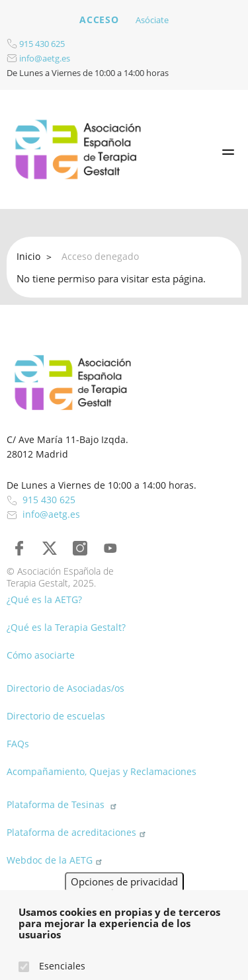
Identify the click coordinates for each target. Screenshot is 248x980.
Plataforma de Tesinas (63, 804)
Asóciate (152, 20)
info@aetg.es (38, 58)
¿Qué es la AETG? (44, 599)
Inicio (28, 256)
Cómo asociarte (41, 655)
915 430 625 (36, 44)
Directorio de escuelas (56, 716)
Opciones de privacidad (124, 895)
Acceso (99, 20)
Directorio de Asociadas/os (65, 688)
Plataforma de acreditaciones (78, 832)
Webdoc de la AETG (56, 860)
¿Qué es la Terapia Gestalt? (66, 627)
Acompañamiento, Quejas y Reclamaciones (102, 771)
